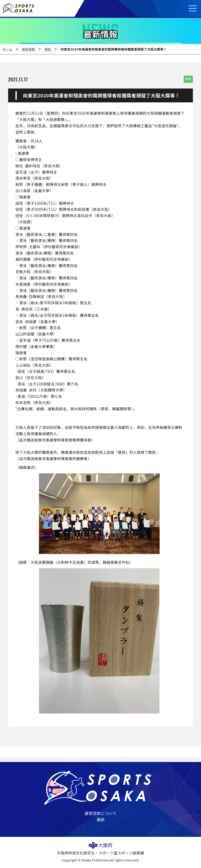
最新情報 (29, 49)
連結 (100, 819)
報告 (48, 49)
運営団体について (100, 813)
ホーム (7, 49)
